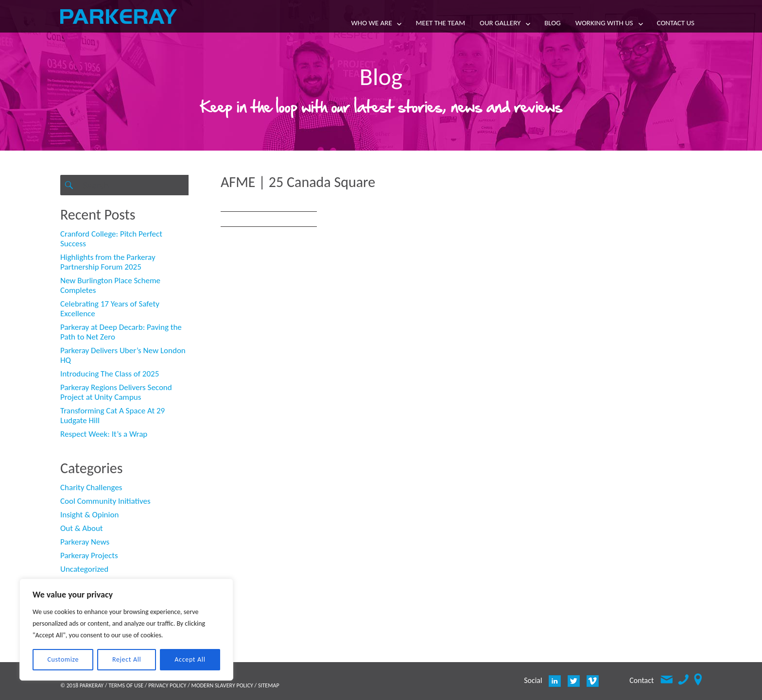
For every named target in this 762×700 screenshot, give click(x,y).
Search (69, 195)
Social (533, 680)
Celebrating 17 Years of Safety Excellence (110, 309)
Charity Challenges (91, 487)
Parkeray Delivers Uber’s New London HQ (123, 355)
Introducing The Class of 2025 (110, 374)
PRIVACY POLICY (167, 685)
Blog (553, 23)
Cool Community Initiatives (105, 501)
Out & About (82, 528)
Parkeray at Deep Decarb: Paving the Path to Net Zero (121, 332)
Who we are (372, 23)
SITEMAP (269, 685)
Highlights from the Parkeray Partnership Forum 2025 (108, 262)
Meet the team (440, 23)
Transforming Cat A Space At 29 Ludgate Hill (113, 416)
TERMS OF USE (126, 685)
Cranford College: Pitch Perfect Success (111, 239)
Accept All (190, 659)
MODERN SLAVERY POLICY (222, 685)
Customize (63, 659)
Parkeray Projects (89, 555)
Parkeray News (85, 542)
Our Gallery (500, 23)
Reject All (127, 659)
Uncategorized (84, 569)
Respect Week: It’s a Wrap (104, 434)
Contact (641, 680)
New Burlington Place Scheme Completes (110, 285)
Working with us (604, 23)
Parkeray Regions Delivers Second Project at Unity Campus (116, 392)
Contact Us (676, 23)
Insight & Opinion (89, 515)
